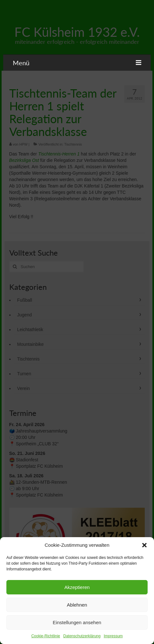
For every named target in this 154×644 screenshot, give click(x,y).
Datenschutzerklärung (82, 636)
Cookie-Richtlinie (46, 636)
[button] (144, 545)
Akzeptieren (77, 587)
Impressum (113, 636)
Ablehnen (77, 605)
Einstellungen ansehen (77, 622)
